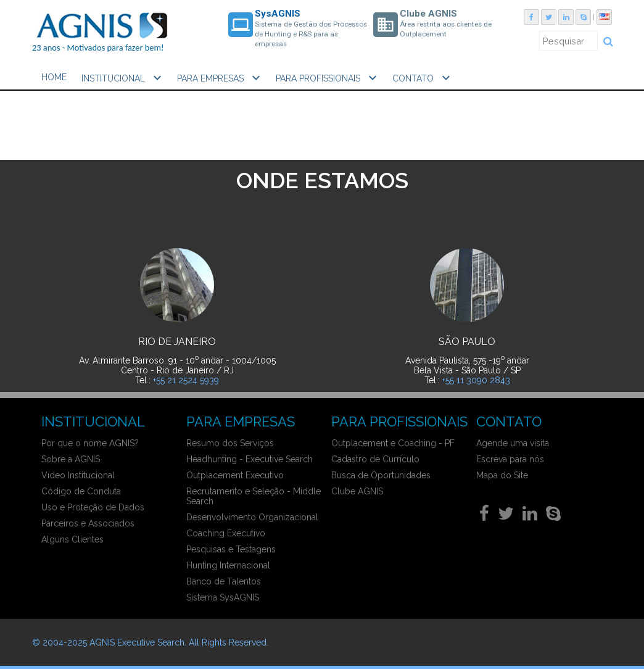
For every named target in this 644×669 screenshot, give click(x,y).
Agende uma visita (513, 443)
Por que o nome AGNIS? (90, 443)
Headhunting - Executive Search (250, 459)
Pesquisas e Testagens (231, 549)
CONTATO (423, 78)
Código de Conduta (81, 491)
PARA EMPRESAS (220, 78)
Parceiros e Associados (88, 523)
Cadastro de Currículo (375, 459)
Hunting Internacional (228, 565)
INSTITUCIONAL (123, 78)
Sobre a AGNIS (71, 459)
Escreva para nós (510, 459)
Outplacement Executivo (235, 475)
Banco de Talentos (224, 581)
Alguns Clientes (72, 539)
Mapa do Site (502, 475)
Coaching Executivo (226, 533)
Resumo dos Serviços (230, 443)
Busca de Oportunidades (381, 475)
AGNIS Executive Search (137, 642)
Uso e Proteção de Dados (93, 507)
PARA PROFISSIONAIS (328, 78)
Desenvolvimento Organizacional (252, 517)
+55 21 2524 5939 (186, 380)
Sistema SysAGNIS (223, 597)
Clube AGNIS (357, 491)
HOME (54, 77)
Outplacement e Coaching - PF (393, 443)
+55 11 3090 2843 (476, 380)
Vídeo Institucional (78, 475)
